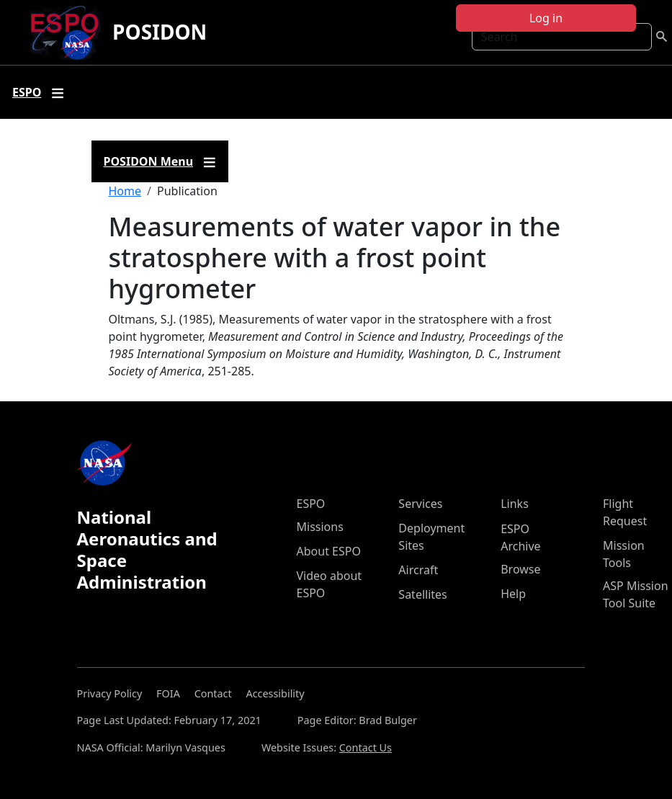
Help (513, 594)
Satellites (422, 594)
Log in (546, 18)
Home (125, 191)
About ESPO (329, 551)
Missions (320, 527)
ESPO (311, 504)
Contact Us (366, 747)
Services (420, 504)
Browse (520, 569)
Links (515, 504)
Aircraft (418, 570)
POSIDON (160, 32)
